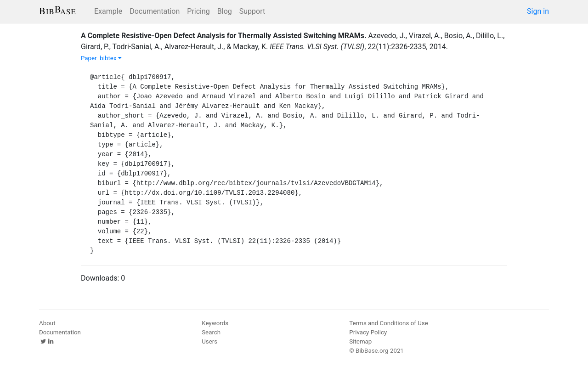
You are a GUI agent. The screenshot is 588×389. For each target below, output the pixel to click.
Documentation (155, 11)
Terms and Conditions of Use (388, 323)
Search (211, 332)
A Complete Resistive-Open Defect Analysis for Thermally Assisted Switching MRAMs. (224, 36)
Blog (225, 11)
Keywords (215, 323)
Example (108, 11)
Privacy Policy (368, 332)
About (47, 323)
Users (209, 341)
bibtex (111, 58)
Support (252, 11)
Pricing (198, 11)
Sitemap (360, 341)
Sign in (538, 11)
